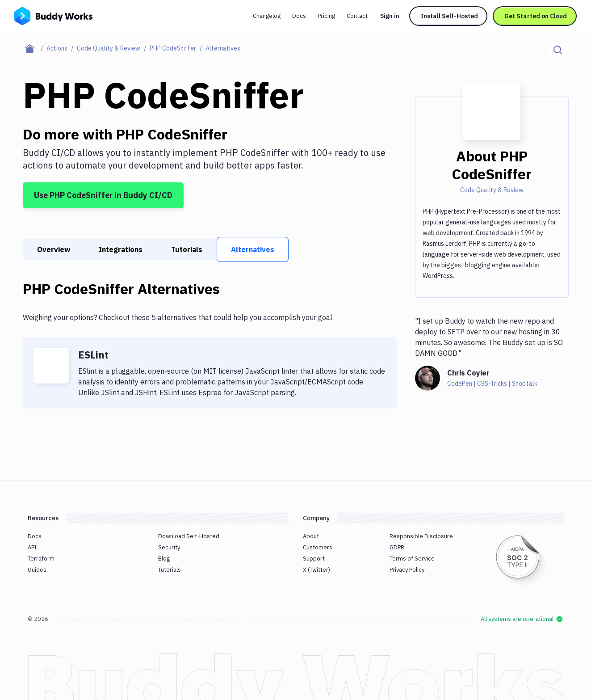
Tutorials (187, 249)
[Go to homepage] (53, 15)
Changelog (267, 16)
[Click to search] (558, 50)
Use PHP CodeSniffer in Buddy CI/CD (103, 195)
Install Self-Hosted (449, 16)
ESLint (93, 355)
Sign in (390, 16)
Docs (299, 16)
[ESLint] (51, 366)
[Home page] (35, 48)
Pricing (326, 16)
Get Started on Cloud (536, 16)
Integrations (121, 249)
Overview (54, 249)
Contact (357, 16)
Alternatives (253, 249)
